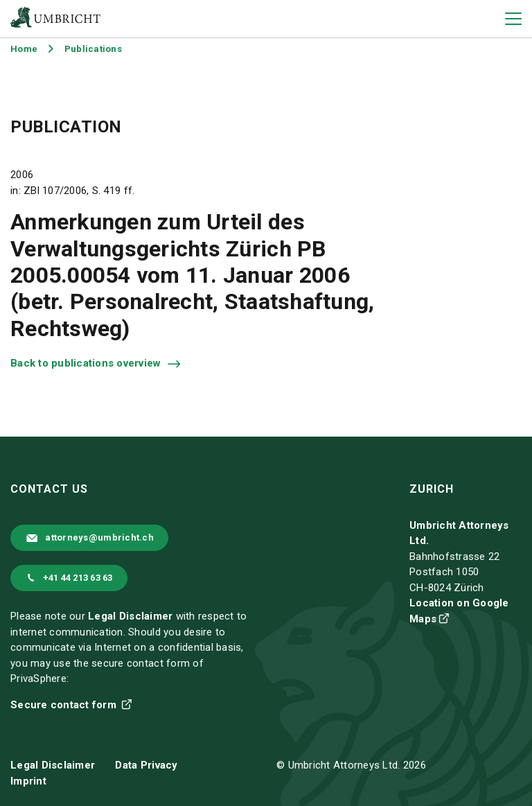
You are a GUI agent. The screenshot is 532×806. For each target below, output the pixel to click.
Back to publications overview (87, 363)
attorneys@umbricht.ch (99, 537)
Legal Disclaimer (130, 616)
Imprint (28, 781)
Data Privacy (146, 765)
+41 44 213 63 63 (78, 578)
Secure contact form (65, 705)
